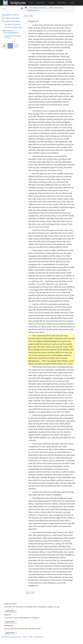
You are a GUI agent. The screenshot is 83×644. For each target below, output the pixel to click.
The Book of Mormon (13, 27)
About (72, 3)
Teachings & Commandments (10, 32)
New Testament (56, 8)
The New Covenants (11, 21)
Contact (51, 3)
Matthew (31, 10)
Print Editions (62, 3)
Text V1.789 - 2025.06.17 (33, 637)
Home (31, 3)
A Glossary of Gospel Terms (13, 37)
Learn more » (10, 611)
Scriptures (18, 3)
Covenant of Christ (10, 15)
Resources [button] (41, 3)
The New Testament (13, 24)
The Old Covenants (10, 18)
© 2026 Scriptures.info (11, 637)
